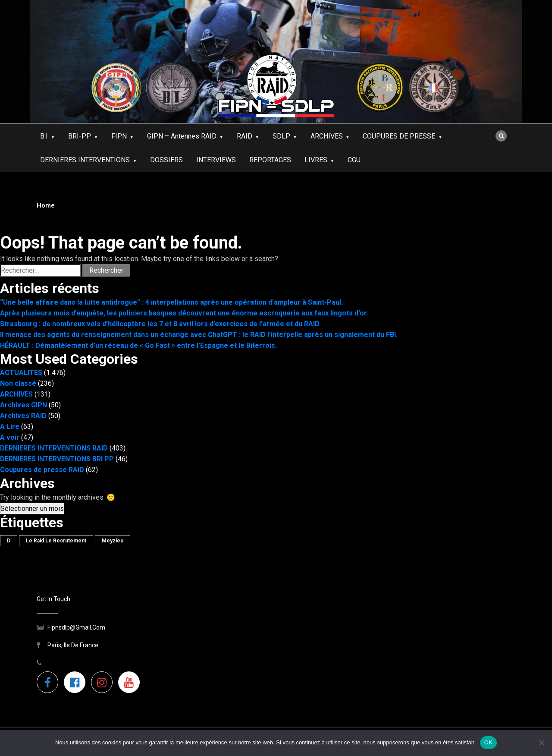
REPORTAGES (270, 160)
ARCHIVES (327, 136)
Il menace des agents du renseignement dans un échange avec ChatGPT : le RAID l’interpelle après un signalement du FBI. (199, 335)
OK (488, 742)
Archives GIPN (24, 405)
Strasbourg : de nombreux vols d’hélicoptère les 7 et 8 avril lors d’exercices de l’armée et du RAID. (160, 324)
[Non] (541, 743)
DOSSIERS (166, 160)
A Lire (10, 427)
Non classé (18, 383)
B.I (44, 136)
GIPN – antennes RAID (182, 136)
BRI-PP (80, 136)
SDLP (281, 136)
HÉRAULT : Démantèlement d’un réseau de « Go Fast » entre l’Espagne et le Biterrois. (138, 345)
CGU (354, 160)
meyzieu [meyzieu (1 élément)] (113, 541)
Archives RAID (23, 416)
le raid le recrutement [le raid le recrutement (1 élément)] (56, 541)
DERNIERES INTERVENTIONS (85, 160)
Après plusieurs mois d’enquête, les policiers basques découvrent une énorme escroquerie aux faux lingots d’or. (184, 313)
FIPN (119, 136)
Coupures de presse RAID (42, 470)
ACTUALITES (21, 373)
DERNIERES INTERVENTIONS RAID (54, 448)
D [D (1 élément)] (9, 541)
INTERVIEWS (216, 160)
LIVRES (316, 160)
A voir (10, 437)
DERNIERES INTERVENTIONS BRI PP (57, 459)
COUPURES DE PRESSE (399, 136)
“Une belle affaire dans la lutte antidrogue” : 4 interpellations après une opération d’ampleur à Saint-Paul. (171, 302)
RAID (245, 136)
